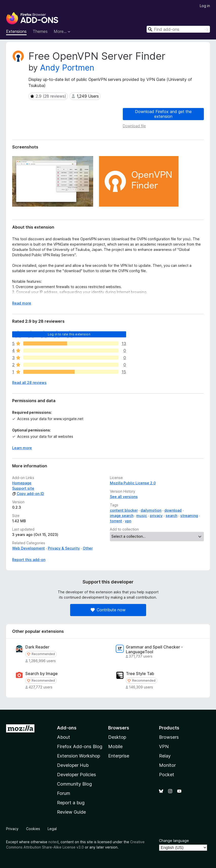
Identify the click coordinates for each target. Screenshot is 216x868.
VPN (164, 746)
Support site (23, 488)
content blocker (124, 510)
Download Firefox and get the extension (163, 114)
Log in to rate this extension (69, 334)
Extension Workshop (78, 756)
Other (88, 548)
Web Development (28, 548)
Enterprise (119, 756)
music (142, 516)
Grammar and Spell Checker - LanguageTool (154, 649)
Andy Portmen (67, 68)
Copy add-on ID (28, 494)
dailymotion (151, 510)
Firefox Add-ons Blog (80, 746)
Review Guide (71, 812)
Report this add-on (29, 560)
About (64, 737)
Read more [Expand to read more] (22, 303)
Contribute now (108, 610)
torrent (116, 521)
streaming (189, 516)
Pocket (167, 775)
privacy (156, 516)
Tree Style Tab (140, 674)
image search (122, 516)
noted (53, 842)
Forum (64, 793)
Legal (52, 829)
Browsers (169, 737)
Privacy (12, 829)
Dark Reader (37, 647)
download (173, 510)
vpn (128, 521)
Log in (205, 6)
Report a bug (71, 803)
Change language (174, 841)
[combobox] (178, 29)
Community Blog (74, 784)
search (171, 516)
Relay (165, 756)
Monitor (167, 765)
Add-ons (67, 728)
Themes (40, 31)
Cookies (33, 829)
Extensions (16, 31)
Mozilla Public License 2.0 (133, 483)
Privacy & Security (64, 548)
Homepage (22, 483)
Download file (134, 126)
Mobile (115, 746)
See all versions (124, 497)
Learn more (22, 448)
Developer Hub (73, 765)
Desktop (117, 737)
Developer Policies (76, 775)
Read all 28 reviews (29, 383)
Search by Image (42, 674)
